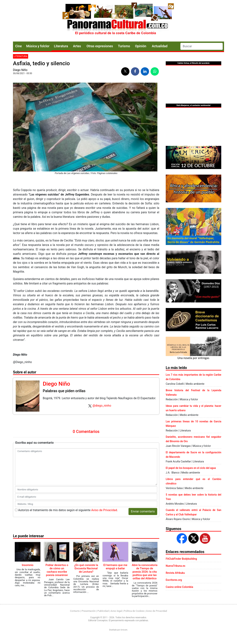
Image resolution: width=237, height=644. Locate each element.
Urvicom (124, 630)
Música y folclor (38, 46)
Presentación (89, 611)
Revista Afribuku (175, 573)
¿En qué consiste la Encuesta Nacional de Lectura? (86, 568)
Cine (18, 46)
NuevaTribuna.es (176, 566)
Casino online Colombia (179, 587)
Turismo (124, 46)
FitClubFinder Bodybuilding (181, 559)
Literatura (61, 46)
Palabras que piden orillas (64, 391)
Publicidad (103, 611)
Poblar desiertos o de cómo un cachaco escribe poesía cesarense (57, 570)
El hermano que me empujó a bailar (115, 567)
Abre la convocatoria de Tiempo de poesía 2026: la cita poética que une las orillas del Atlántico (145, 572)
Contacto (75, 611)
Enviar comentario (143, 511)
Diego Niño (20, 70)
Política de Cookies (134, 611)
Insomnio (28, 565)
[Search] (202, 46)
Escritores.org (174, 580)
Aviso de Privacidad (104, 510)
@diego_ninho (102, 406)
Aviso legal (116, 611)
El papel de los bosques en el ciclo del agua (191, 468)
